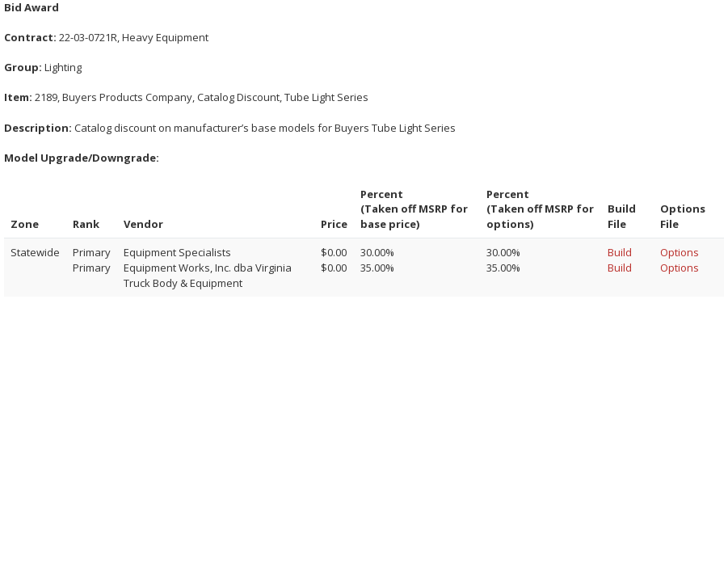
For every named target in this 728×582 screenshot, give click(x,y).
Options (680, 252)
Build (620, 252)
